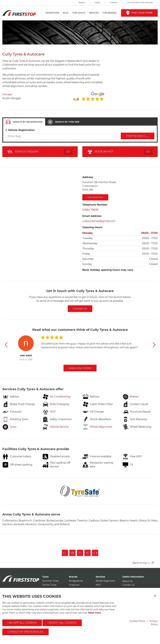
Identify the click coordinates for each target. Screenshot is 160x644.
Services (94, 13)
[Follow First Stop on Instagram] (65, 553)
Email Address (92, 216)
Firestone (74, 585)
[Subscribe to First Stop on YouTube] (95, 553)
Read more (95, 613)
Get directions (95, 197)
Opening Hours (92, 227)
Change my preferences (25, 632)
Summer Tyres (50, 581)
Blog (66, 13)
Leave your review (80, 368)
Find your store (139, 13)
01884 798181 (90, 210)
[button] (6, 345)
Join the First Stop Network (140, 3)
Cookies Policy (137, 621)
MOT (98, 585)
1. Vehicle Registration (20, 130)
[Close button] (156, 598)
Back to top (143, 563)
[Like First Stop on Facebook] (72, 553)
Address (88, 177)
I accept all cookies (22, 623)
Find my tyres (138, 136)
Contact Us (80, 309)
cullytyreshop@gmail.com (99, 221)
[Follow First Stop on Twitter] (80, 553)
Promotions (52, 13)
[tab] (24, 122)
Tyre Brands (109, 13)
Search (82, 3)
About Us (127, 581)
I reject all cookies (62, 623)
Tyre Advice (79, 13)
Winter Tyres (49, 585)
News (97, 3)
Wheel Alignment (105, 581)
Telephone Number (95, 205)
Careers (114, 3)
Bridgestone (76, 581)
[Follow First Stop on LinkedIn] (88, 553)
